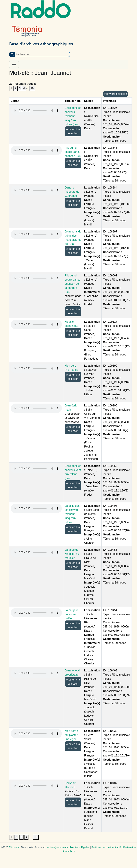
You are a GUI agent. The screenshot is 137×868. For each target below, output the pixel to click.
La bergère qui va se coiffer (71, 614)
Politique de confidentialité (106, 847)
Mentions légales (80, 847)
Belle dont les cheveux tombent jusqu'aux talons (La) (73, 116)
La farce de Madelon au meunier (72, 554)
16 (32, 88)
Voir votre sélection (115, 94)
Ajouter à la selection (73, 131)
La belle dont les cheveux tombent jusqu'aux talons (73, 514)
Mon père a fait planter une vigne (72, 735)
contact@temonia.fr (57, 847)
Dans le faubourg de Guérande (72, 192)
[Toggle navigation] (14, 64)
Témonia (14, 847)
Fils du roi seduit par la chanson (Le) (73, 152)
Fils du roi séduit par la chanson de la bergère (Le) (72, 284)
